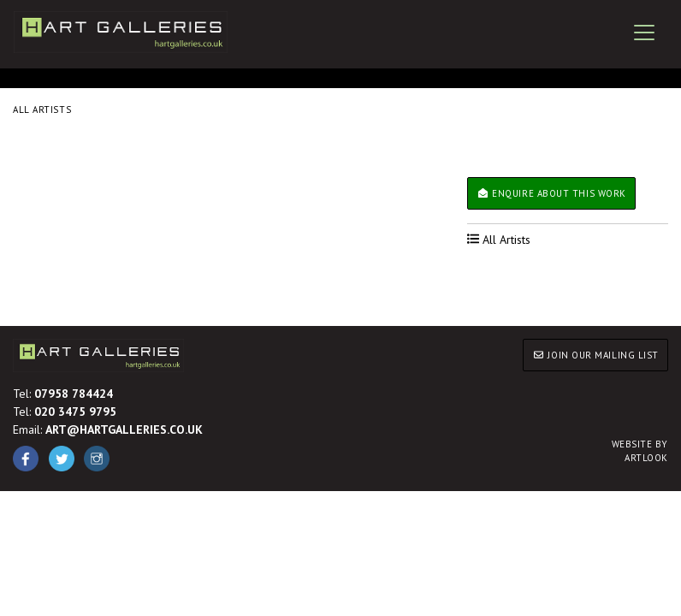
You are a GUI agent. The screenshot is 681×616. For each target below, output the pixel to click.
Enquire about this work (551, 193)
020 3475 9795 (75, 412)
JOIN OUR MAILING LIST (595, 355)
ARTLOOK (640, 451)
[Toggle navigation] (644, 33)
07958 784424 (74, 394)
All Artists (42, 110)
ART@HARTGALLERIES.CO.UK (124, 429)
